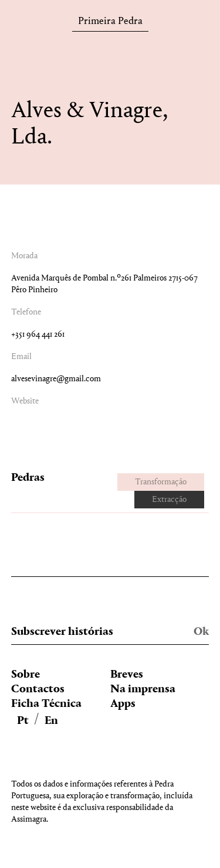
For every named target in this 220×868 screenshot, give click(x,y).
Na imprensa (143, 689)
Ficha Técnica (46, 704)
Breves (127, 675)
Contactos (38, 689)
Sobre (26, 675)
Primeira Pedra (110, 23)
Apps (123, 704)
